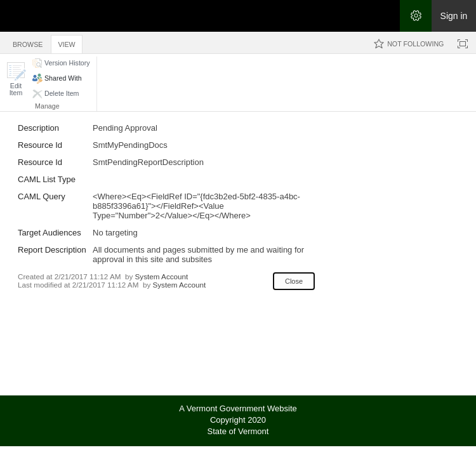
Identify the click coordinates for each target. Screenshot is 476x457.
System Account (162, 276)
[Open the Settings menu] (416, 16)
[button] (16, 79)
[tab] (28, 42)
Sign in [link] (454, 16)
